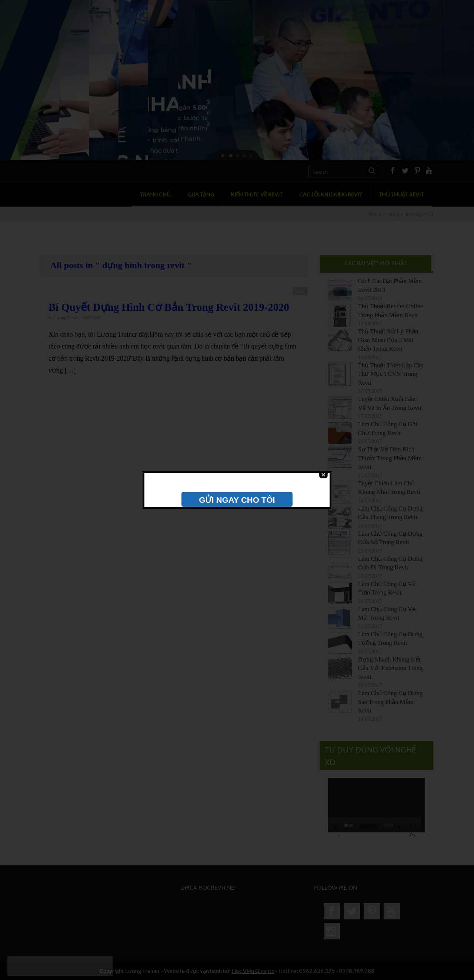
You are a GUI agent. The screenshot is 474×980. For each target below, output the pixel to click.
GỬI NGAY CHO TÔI (237, 500)
